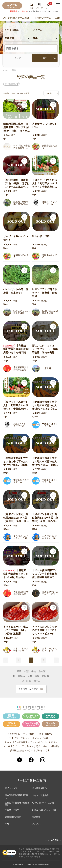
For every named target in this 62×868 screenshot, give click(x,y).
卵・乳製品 (19, 676)
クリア (17, 58)
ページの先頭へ (52, 840)
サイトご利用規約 (40, 795)
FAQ (7, 824)
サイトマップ (11, 788)
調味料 (45, 676)
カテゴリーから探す (31, 689)
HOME (5, 70)
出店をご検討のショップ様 (44, 810)
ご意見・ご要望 (12, 810)
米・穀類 (26, 681)
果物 (34, 671)
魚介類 (42, 671)
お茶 (30, 676)
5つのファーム (43, 18)
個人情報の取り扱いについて (17, 796)
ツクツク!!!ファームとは (16, 18)
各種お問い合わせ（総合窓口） (17, 804)
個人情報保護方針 (40, 788)
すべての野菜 (10, 84)
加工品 (37, 681)
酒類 (37, 676)
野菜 (14, 70)
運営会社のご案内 (13, 817)
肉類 (26, 671)
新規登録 (14, 11)
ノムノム (36, 824)
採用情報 (36, 817)
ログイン (23, 11)
